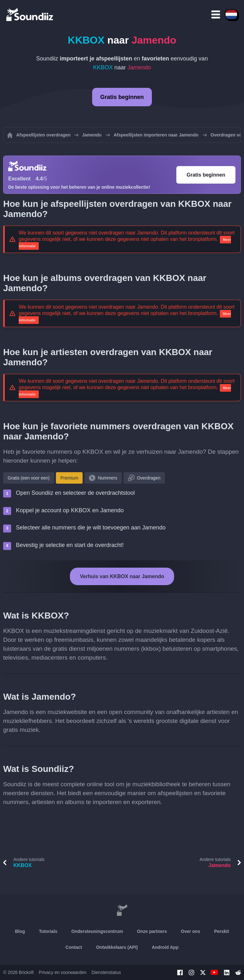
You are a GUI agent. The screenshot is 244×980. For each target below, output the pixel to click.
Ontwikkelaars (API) (117, 947)
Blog (20, 931)
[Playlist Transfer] (30, 14)
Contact (74, 947)
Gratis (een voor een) (29, 478)
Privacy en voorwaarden (63, 972)
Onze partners (152, 931)
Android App (165, 947)
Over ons (190, 931)
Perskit (222, 931)
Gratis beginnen (122, 97)
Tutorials (48, 931)
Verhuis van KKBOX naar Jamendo (122, 576)
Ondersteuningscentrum (97, 931)
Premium (69, 478)
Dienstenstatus (106, 972)
